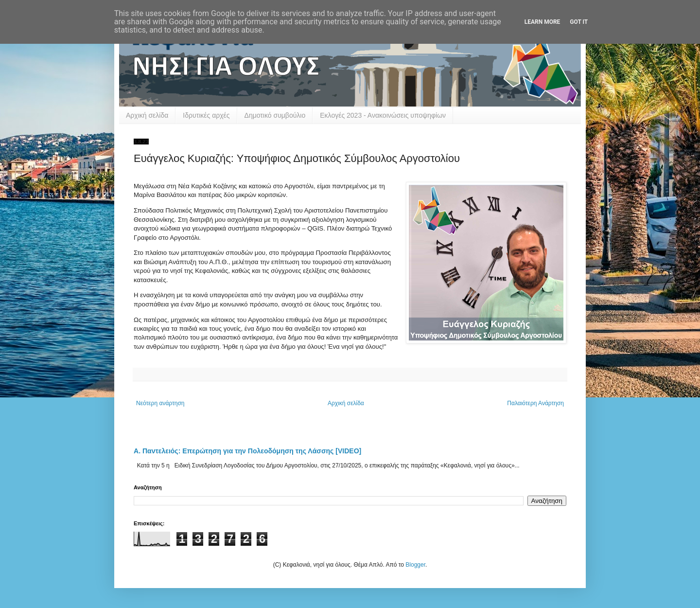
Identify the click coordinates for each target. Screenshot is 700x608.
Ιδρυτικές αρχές (206, 115)
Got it (579, 22)
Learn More (542, 22)
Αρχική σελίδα (147, 115)
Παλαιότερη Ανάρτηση (535, 403)
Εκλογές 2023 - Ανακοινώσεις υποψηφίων (383, 115)
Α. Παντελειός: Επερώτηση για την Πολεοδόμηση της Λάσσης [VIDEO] (247, 451)
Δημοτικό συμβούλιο (275, 115)
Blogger (415, 565)
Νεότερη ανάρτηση (160, 403)
